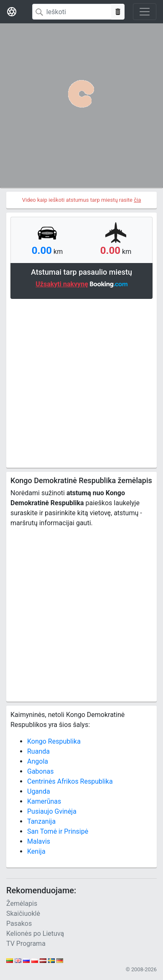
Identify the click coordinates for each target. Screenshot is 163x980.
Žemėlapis (22, 904)
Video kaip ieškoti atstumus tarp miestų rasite (82, 200)
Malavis (39, 841)
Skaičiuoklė (23, 914)
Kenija (36, 851)
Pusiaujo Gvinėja (52, 811)
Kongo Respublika (54, 741)
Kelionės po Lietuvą (35, 934)
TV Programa (26, 944)
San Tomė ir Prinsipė (58, 831)
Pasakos (19, 924)
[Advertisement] (81, 382)
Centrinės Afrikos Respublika (70, 781)
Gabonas (41, 771)
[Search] (72, 12)
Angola (38, 761)
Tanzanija (41, 821)
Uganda (39, 791)
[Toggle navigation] (145, 12)
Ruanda (38, 751)
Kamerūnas (44, 801)
